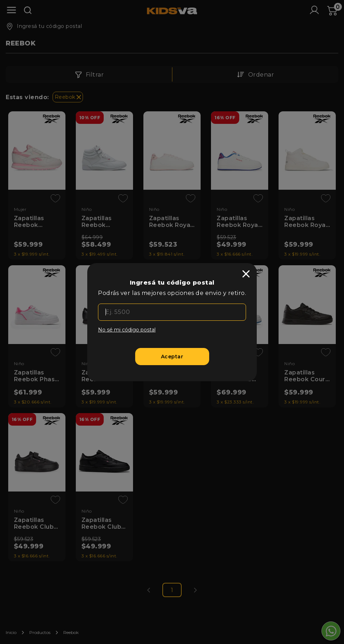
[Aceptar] (172, 357)
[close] (246, 274)
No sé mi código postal (127, 330)
